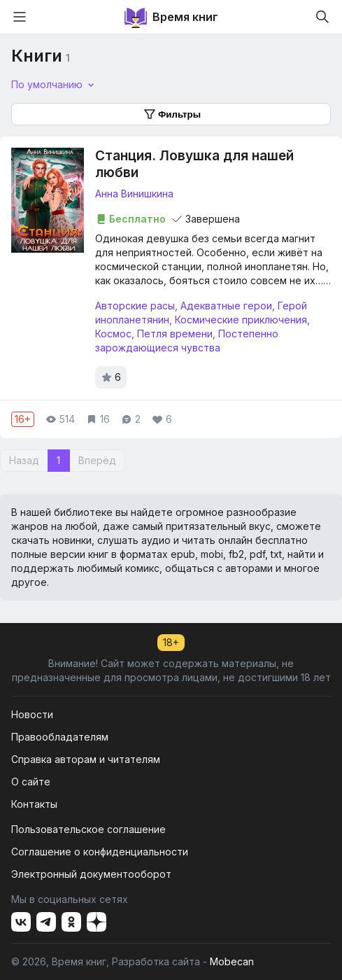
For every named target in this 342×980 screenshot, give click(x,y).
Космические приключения (241, 320)
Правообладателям (60, 737)
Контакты (34, 804)
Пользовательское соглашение (88, 829)
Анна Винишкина (134, 194)
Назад (24, 460)
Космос (113, 334)
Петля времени (175, 334)
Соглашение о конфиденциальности (100, 852)
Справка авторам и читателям (86, 759)
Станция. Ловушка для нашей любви (194, 164)
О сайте (31, 782)
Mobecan (232, 961)
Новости (32, 714)
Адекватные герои (226, 306)
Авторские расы (135, 306)
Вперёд (97, 460)
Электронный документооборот (91, 874)
